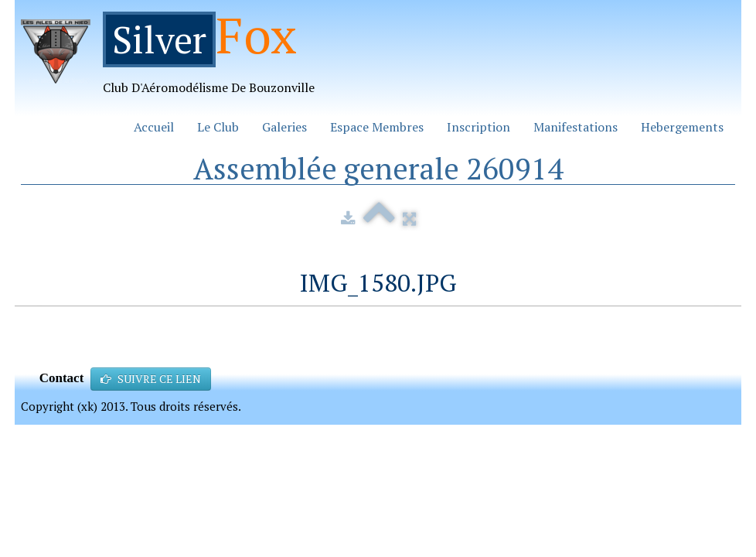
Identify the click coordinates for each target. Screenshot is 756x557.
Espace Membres (377, 127)
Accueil (154, 127)
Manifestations (576, 127)
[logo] (174, 59)
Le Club (218, 127)
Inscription (478, 127)
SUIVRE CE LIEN (151, 379)
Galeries (284, 127)
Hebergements (682, 127)
